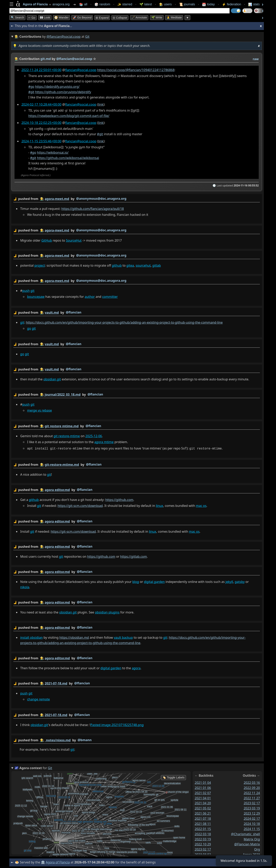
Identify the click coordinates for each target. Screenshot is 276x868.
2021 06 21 (203, 813)
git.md (46, 59)
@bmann (85, 739)
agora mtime (104, 442)
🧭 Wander (61, 17)
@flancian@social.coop (64, 37)
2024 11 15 (252, 828)
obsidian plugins (107, 612)
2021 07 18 (203, 818)
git (32, 291)
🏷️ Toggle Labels (173, 777)
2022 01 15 (203, 828)
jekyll (229, 581)
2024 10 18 (252, 823)
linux (159, 505)
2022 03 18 (203, 834)
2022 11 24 (252, 793)
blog (136, 581)
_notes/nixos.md (58, 740)
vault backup (123, 637)
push (26, 291)
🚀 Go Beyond (82, 17)
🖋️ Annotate (139, 17)
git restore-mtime (67, 436)
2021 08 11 (203, 823)
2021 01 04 (203, 782)
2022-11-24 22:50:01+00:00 (41, 70)
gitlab (157, 265)
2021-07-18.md (56, 683)
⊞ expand (102, 18)
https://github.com (119, 499)
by (137, 199)
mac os (201, 505)
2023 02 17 (203, 849)
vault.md (52, 312)
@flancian (73, 312)
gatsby (240, 581)
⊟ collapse (120, 18)
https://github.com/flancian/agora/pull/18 (92, 208)
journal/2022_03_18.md (62, 394)
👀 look (45, 17)
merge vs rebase (39, 410)
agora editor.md (57, 489)
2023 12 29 (252, 813)
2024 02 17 (252, 818)
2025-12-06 (94, 436)
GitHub (46, 240)
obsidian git (52, 379)
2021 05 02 (203, 808)
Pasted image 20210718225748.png (117, 724)
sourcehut (143, 265)
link (101, 104)
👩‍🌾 (17, 59)
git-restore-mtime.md (62, 464)
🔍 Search (17, 17)
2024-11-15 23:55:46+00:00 (41, 141)
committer (110, 296)
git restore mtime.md (62, 426)
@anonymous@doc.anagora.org (101, 199)
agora (136, 667)
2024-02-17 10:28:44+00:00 (41, 104)
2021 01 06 (203, 787)
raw (256, 59)
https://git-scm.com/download (80, 505)
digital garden (154, 581)
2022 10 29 (203, 844)
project (40, 265)
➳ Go (32, 18)
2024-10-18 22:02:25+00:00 (41, 123)
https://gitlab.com (133, 556)
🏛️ (43, 862)
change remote (38, 699)
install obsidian (31, 637)
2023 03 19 (252, 808)
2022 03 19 (203, 839)
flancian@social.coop (81, 70)
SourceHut (74, 240)
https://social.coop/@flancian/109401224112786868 (136, 70)
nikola (25, 587)
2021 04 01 (203, 798)
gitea (130, 265)
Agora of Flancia (58, 862)
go (29, 328)
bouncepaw (36, 296)
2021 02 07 (203, 793)
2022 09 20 (252, 787)
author (90, 296)
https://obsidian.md (74, 637)
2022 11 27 (252, 798)
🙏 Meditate (174, 17)
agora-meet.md (57, 199)
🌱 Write (157, 17)
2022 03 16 (252, 782)
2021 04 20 (203, 803)
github (117, 265)
